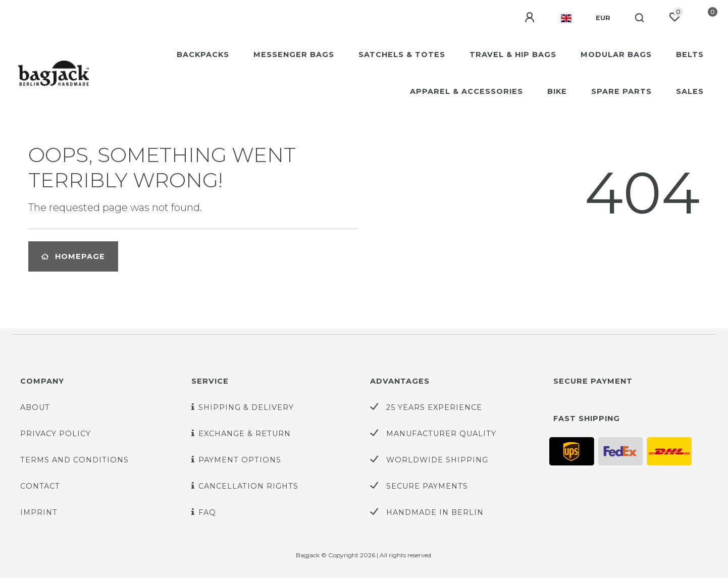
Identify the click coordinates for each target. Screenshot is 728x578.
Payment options (240, 460)
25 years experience (434, 407)
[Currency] (603, 18)
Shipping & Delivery (246, 407)
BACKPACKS (203, 55)
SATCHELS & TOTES (402, 55)
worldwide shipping (437, 460)
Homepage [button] (73, 256)
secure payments (427, 486)
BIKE (557, 91)
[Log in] (531, 18)
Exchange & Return (245, 434)
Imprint (39, 512)
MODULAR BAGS (616, 55)
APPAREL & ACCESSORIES (466, 91)
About (35, 407)
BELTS (690, 55)
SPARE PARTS (621, 91)
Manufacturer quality (441, 434)
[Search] (640, 18)
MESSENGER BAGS (294, 55)
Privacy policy (56, 434)
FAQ (207, 512)
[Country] (566, 18)
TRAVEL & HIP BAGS (513, 55)
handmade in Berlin (435, 512)
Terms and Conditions (74, 460)
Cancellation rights (248, 486)
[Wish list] (674, 17)
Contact (40, 486)
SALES (690, 91)
